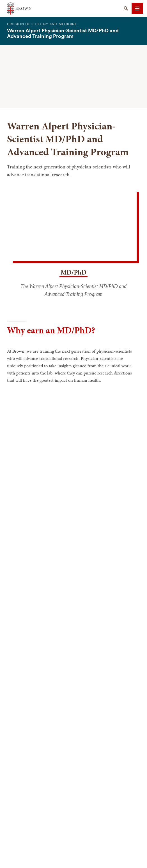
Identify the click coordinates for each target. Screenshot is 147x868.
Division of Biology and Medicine (42, 24)
